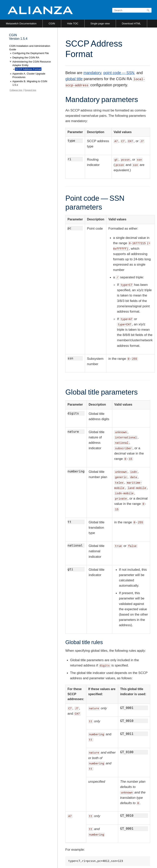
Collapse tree (16, 90)
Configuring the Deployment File (31, 53)
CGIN (52, 23)
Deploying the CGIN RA (26, 58)
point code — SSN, (119, 73)
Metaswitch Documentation (21, 23)
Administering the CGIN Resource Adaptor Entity (32, 63)
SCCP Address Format (28, 69)
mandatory (92, 73)
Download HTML (131, 23)
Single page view (100, 23)
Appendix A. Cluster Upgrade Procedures (29, 75)
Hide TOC (73, 23)
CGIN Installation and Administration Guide (30, 48)
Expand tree (30, 90)
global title (74, 79)
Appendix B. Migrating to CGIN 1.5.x (30, 83)
